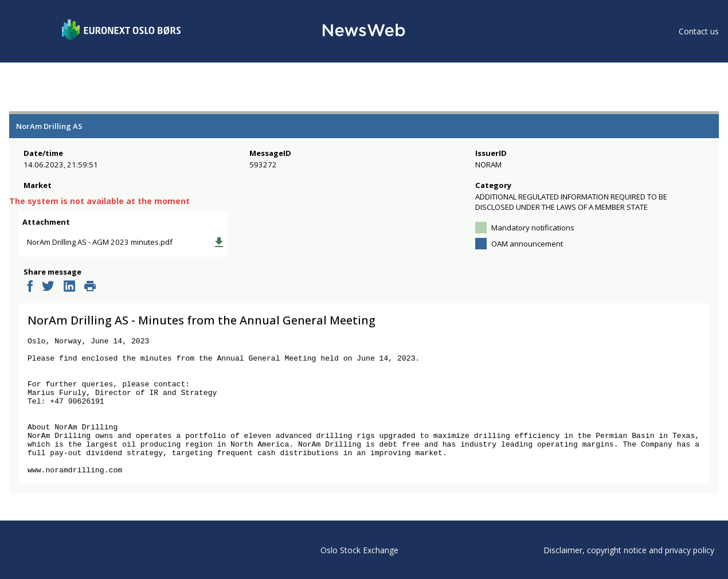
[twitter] (48, 295)
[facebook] (30, 295)
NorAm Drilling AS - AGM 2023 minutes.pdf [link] (106, 249)
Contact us (699, 31)
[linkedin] (69, 295)
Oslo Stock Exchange (359, 550)
